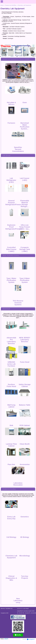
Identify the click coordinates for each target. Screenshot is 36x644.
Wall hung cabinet (11, 406)
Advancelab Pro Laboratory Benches (11, 341)
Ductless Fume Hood (11, 385)
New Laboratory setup (18, 601)
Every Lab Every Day (11, 518)
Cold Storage (7, 155)
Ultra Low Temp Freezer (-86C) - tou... (25, 227)
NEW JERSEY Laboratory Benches (25, 340)
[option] (18, 51)
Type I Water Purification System (11, 280)
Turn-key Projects (25, 577)
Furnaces (11, 123)
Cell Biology (11, 537)
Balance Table (25, 405)
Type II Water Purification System (25, 280)
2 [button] (19, 54)
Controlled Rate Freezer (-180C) (11, 249)
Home (2, 5)
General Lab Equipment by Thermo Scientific (16, 59)
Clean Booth (25, 444)
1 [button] (17, 54)
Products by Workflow (11, 5)
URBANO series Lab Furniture (11, 364)
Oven (25, 102)
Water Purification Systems (11, 256)
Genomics (25, 517)
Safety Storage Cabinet (25, 385)
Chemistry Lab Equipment (11, 557)
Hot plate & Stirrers (11, 103)
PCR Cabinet (25, 425)
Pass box (11, 464)
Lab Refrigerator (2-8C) (11, 180)
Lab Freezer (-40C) (25, 179)
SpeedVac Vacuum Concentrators (18, 149)
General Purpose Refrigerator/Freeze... (14, 203)
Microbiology (25, 556)
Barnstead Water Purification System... (25, 126)
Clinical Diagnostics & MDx (11, 578)
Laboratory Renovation (18, 484)
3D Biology (25, 537)
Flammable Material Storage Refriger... (25, 204)
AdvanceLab (6, 309)
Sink (11, 425)
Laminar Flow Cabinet (11, 445)
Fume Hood (25, 362)
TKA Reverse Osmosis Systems (18, 303)
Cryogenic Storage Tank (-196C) (25, 249)
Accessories (25, 464)
